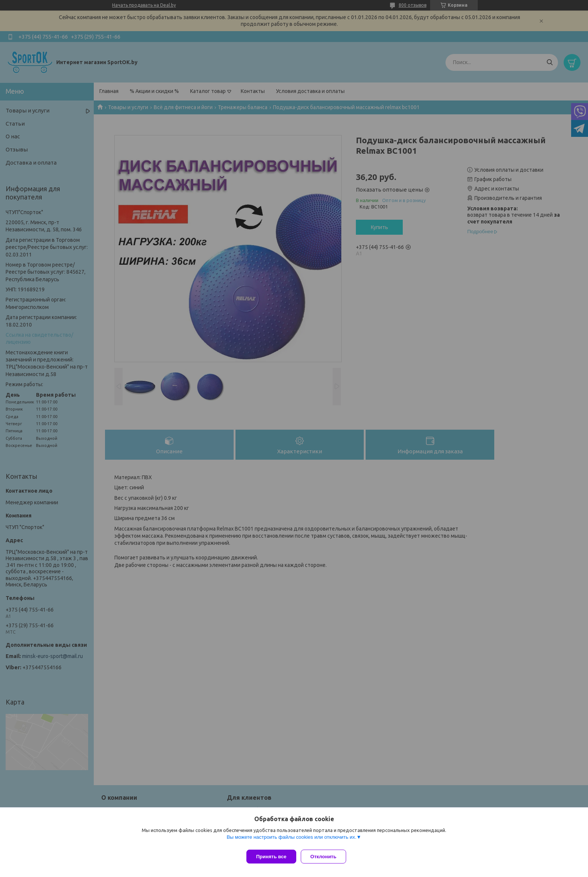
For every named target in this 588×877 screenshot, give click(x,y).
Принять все (271, 857)
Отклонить (326, 857)
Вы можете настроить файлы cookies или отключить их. (291, 840)
